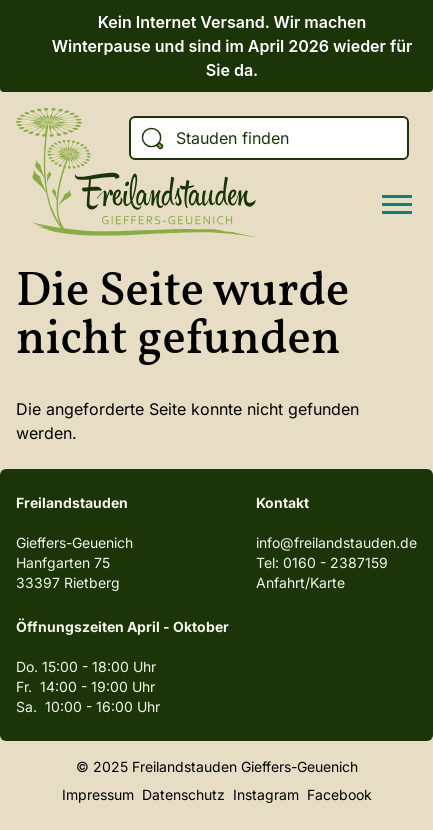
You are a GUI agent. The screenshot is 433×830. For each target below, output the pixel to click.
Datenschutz (183, 794)
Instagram (266, 794)
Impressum (98, 794)
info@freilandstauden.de (336, 542)
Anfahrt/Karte (300, 582)
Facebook (339, 794)
